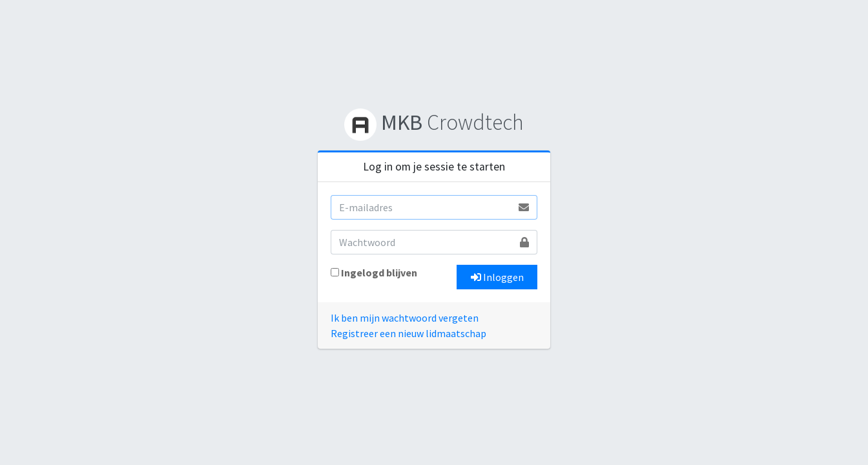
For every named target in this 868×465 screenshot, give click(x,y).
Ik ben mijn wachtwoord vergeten (405, 318)
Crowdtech (434, 122)
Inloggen (497, 277)
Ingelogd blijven (379, 273)
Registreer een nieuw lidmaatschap (408, 333)
